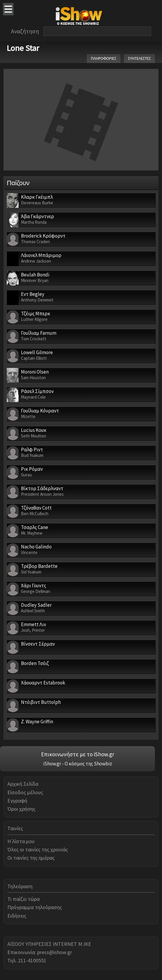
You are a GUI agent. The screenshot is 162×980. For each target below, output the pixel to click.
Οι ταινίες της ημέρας (31, 858)
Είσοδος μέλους (25, 792)
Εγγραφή (17, 801)
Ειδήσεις (17, 916)
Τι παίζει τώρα (23, 899)
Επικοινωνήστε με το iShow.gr (78, 754)
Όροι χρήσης (21, 809)
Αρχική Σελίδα (23, 784)
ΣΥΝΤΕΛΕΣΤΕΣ (139, 58)
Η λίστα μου (21, 841)
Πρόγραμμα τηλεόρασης (35, 907)
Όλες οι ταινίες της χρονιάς (38, 849)
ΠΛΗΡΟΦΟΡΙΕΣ (104, 58)
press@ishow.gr (55, 952)
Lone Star (23, 48)
